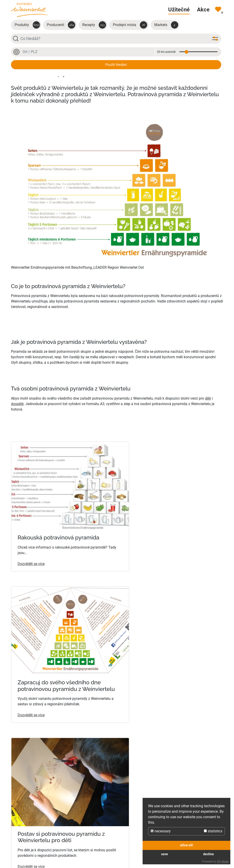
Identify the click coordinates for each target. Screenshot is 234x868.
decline (209, 854)
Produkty (27, 25)
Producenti (61, 25)
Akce (123, 849)
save (165, 854)
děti (208, 398)
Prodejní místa (130, 25)
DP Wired (223, 862)
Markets (166, 25)
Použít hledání (116, 65)
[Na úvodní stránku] (29, 10)
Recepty (94, 25)
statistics (213, 831)
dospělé (17, 404)
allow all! (187, 845)
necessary (161, 831)
